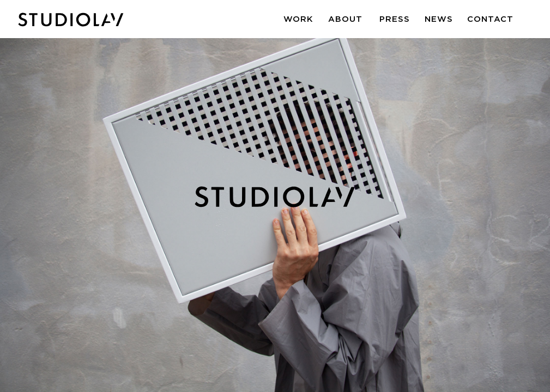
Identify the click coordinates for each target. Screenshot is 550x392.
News (439, 19)
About (345, 19)
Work (298, 19)
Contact (490, 19)
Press (395, 19)
